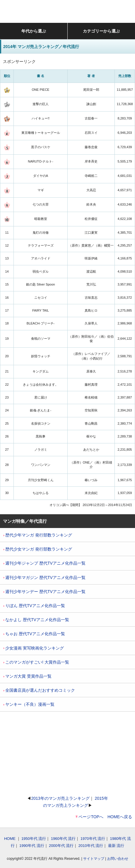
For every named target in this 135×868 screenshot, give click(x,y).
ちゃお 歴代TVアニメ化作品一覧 (34, 634)
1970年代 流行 (93, 839)
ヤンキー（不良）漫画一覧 (29, 704)
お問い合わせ (118, 859)
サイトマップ (94, 859)
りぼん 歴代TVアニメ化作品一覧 (34, 606)
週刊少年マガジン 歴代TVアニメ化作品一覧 (45, 577)
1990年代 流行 (32, 846)
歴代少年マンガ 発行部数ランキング (38, 535)
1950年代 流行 (34, 839)
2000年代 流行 (61, 846)
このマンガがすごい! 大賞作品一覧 (36, 662)
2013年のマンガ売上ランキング (60, 798)
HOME (10, 839)
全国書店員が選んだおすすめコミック (39, 690)
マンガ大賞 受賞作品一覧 (28, 676)
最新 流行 (116, 846)
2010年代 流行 (91, 846)
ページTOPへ (91, 817)
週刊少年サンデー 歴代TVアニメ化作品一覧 (45, 592)
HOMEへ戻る (120, 817)
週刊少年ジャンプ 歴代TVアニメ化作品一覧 (45, 563)
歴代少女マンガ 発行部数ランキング (38, 549)
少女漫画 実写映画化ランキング (34, 648)
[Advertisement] (68, 753)
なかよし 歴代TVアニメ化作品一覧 (36, 620)
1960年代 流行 (63, 839)
